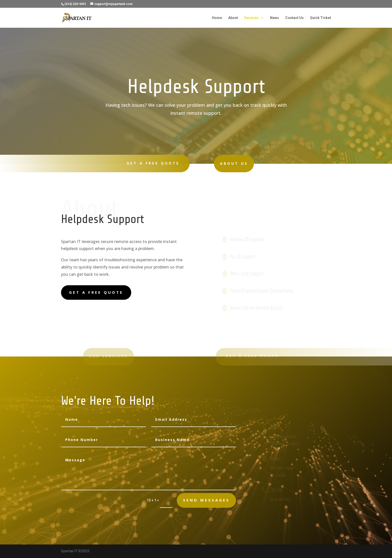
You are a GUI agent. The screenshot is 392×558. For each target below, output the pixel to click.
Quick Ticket (320, 18)
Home (217, 18)
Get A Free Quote (150, 163)
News (274, 18)
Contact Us (294, 18)
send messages (206, 500)
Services (251, 18)
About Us (221, 163)
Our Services (93, 357)
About (233, 18)
